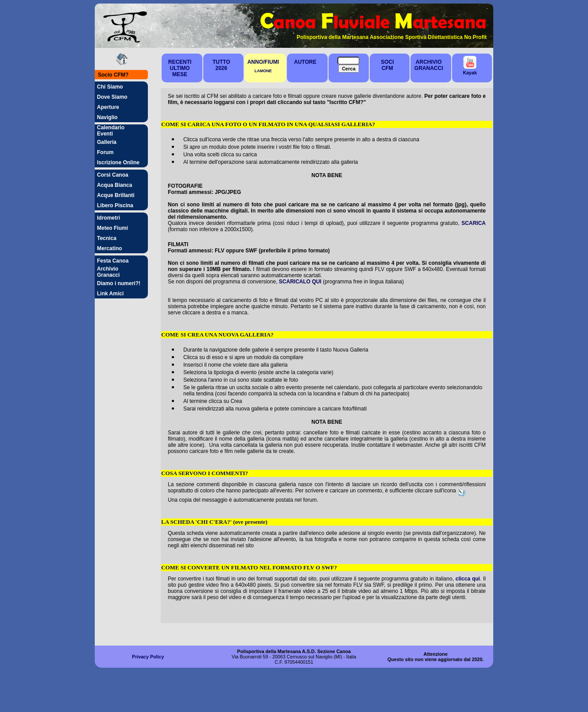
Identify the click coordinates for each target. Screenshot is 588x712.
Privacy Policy (148, 657)
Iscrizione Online (118, 163)
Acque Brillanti (116, 195)
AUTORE (305, 62)
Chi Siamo (110, 87)
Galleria (107, 142)
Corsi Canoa (113, 175)
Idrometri (108, 218)
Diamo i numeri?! (119, 283)
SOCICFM (387, 65)
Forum (105, 152)
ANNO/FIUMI (263, 62)
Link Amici (110, 294)
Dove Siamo (112, 97)
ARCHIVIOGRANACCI (429, 65)
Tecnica (107, 238)
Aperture (108, 107)
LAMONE (263, 71)
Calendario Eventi (111, 131)
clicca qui (468, 579)
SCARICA (474, 223)
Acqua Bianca (114, 185)
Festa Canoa (113, 261)
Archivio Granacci (108, 272)
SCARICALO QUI (300, 282)
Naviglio (107, 117)
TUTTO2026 (221, 65)
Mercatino (110, 248)
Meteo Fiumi (112, 228)
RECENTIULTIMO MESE (180, 68)
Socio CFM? (113, 75)
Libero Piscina (115, 205)
